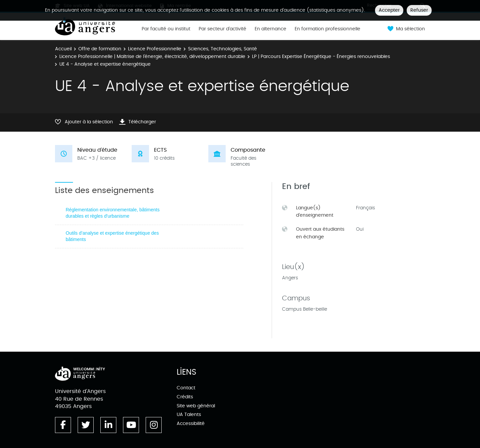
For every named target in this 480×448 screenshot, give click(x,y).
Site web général (196, 406)
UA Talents (189, 414)
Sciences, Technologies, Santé (222, 49)
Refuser (419, 10)
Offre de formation (100, 49)
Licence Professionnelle (155, 49)
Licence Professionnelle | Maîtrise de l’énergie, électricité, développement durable (152, 56)
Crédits (185, 397)
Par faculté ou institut (166, 29)
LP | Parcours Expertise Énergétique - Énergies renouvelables (321, 56)
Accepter (389, 10)
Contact (186, 388)
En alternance (270, 29)
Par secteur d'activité (222, 29)
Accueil (63, 49)
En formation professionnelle (327, 29)
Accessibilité (191, 423)
